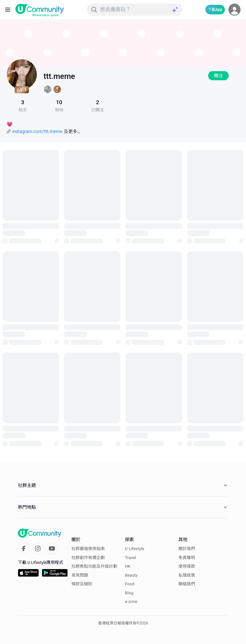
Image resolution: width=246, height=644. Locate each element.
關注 (218, 76)
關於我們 (187, 549)
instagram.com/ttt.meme (37, 131)
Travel (131, 558)
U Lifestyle (135, 549)
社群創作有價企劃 (88, 558)
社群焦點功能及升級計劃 (94, 566)
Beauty (131, 575)
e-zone (131, 602)
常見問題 (80, 575)
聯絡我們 (187, 584)
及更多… (72, 131)
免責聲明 (187, 558)
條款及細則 (82, 584)
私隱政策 (187, 575)
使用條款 (187, 566)
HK (128, 566)
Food (130, 584)
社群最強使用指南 (88, 549)
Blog (129, 593)
